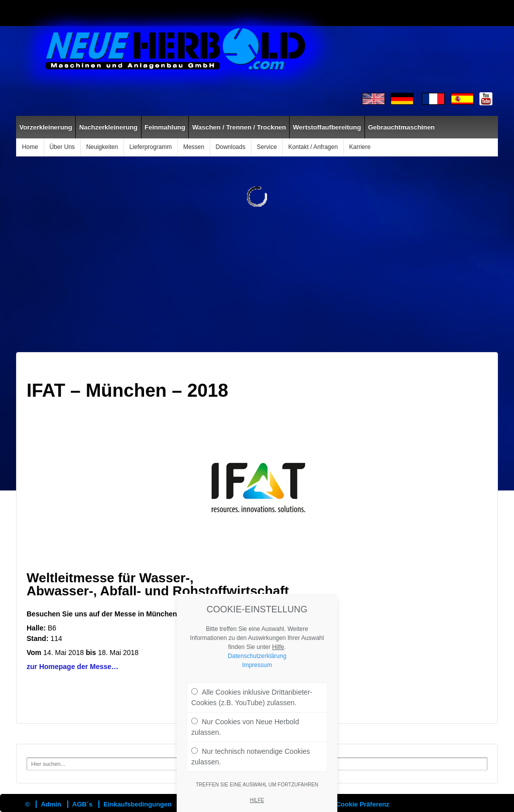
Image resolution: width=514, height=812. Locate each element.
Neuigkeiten (102, 147)
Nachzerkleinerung (108, 127)
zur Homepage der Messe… (73, 667)
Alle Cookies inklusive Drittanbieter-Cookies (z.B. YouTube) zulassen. (252, 698)
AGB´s (82, 804)
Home (30, 147)
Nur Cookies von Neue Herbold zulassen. (245, 727)
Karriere (360, 147)
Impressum (257, 666)
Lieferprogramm (151, 147)
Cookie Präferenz (362, 804)
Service (267, 147)
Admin (51, 804)
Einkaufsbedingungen (138, 804)
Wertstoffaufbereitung (327, 127)
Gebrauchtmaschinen (401, 127)
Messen (194, 147)
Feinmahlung (165, 127)
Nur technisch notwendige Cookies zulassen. (251, 757)
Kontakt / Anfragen (313, 147)
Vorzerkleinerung (46, 127)
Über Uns (62, 147)
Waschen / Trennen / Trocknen (239, 127)
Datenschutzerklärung (257, 657)
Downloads (231, 147)
